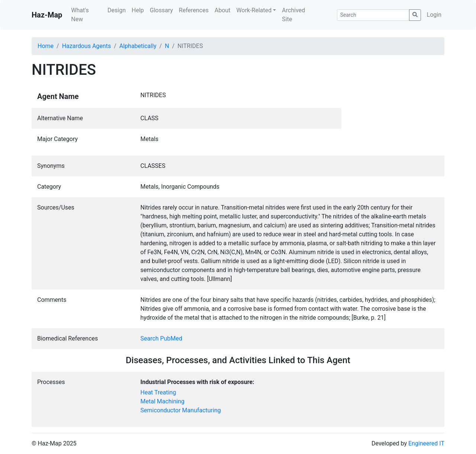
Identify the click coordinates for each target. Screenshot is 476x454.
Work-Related (254, 10)
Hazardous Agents (86, 46)
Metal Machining (163, 401)
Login (434, 15)
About (223, 10)
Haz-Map (47, 15)
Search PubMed (162, 338)
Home (46, 46)
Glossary (161, 10)
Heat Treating (158, 392)
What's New (80, 15)
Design (117, 10)
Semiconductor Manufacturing (181, 410)
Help (138, 10)
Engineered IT (426, 443)
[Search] (373, 15)
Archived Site (293, 15)
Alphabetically (138, 46)
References (194, 10)
